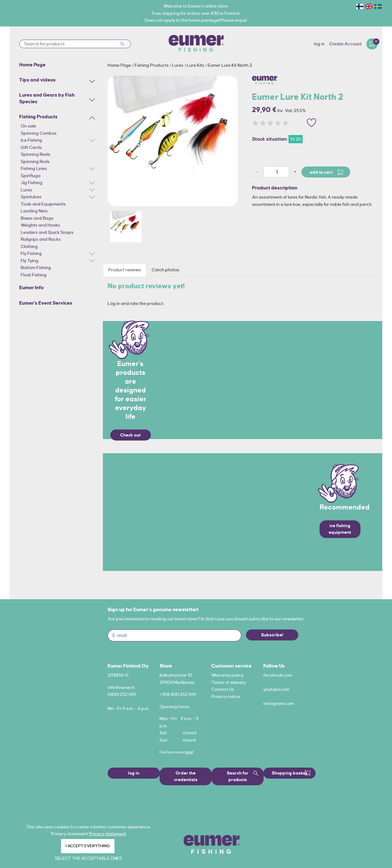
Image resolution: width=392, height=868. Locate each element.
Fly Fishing (31, 253)
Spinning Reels (36, 154)
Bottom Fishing (36, 268)
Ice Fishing (31, 140)
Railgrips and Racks (41, 239)
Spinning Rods (35, 161)
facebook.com (278, 675)
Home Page (120, 65)
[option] (173, 141)
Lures (26, 190)
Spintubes (31, 197)
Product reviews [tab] (125, 270)
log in (319, 44)
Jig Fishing (32, 183)
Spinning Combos (39, 133)
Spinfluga (31, 176)
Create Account (346, 44)
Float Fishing (34, 275)
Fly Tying (30, 261)
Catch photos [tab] (165, 270)
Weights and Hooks (40, 225)
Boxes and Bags (37, 218)
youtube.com (276, 689)
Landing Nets (34, 211)
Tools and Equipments (43, 204)
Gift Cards (31, 147)
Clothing (29, 246)
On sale (28, 126)
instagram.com (279, 703)
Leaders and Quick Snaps (47, 232)
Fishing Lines (34, 168)
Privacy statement (108, 834)
